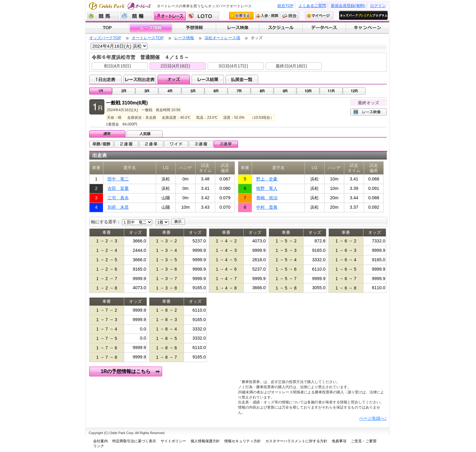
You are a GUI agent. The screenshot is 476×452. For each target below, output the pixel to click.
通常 (108, 134)
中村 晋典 (267, 207)
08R (262, 91)
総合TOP (286, 6)
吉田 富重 (118, 188)
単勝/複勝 (101, 144)
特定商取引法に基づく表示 (134, 441)
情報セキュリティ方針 (243, 441)
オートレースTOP (148, 38)
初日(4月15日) (117, 66)
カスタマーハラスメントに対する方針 (296, 441)
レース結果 (208, 79)
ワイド (176, 144)
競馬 (103, 16)
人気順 (145, 134)
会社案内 (100, 441)
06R (216, 91)
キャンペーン (368, 28)
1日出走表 (105, 79)
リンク (99, 446)
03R (147, 91)
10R (308, 91)
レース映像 (237, 28)
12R (354, 91)
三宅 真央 (118, 198)
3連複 (201, 144)
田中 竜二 (118, 179)
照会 (290, 16)
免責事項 (339, 441)
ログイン (378, 6)
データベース (324, 28)
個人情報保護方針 (205, 441)
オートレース (170, 16)
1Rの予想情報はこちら (126, 371)
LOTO (203, 16)
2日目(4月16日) (175, 66)
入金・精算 (267, 16)
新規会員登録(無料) (348, 6)
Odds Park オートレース (121, 6)
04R (170, 91)
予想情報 (194, 28)
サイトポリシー (173, 441)
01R (101, 91)
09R (285, 91)
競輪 (136, 16)
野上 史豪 (267, 179)
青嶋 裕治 (267, 198)
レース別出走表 (139, 79)
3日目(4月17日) (233, 66)
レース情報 (151, 28)
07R (239, 91)
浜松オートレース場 (222, 38)
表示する (178, 222)
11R (331, 91)
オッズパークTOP (105, 38)
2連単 (151, 144)
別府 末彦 (118, 207)
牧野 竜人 (267, 188)
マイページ (319, 16)
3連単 (226, 144)
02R (124, 91)
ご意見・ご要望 (364, 441)
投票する (241, 16)
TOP (107, 28)
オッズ (174, 79)
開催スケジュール (281, 28)
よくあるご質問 (312, 6)
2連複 (126, 144)
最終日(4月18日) (291, 66)
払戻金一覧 (242, 79)
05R (193, 91)
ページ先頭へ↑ (373, 418)
